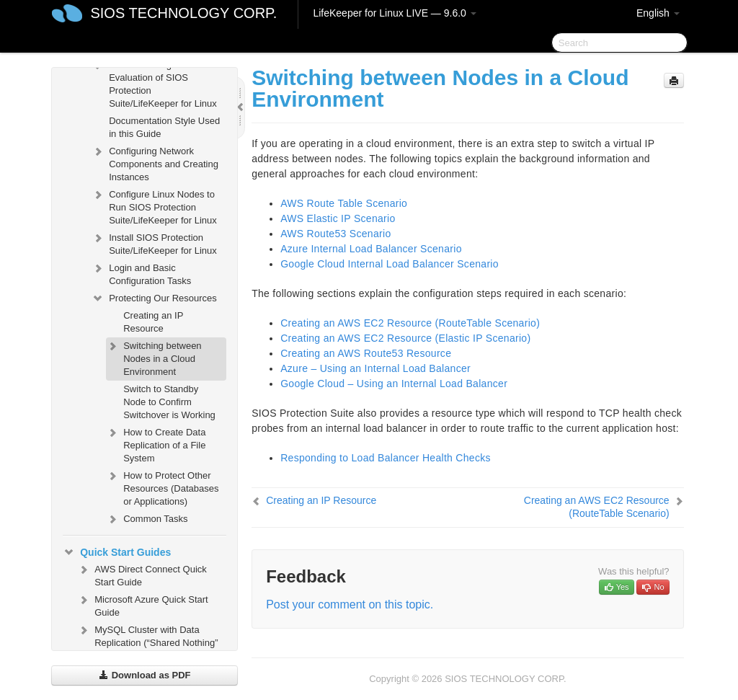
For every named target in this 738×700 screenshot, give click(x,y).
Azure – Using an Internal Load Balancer (375, 368)
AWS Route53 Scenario (335, 234)
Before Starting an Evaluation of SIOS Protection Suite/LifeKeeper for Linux (154, 83)
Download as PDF (145, 675)
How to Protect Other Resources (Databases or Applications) (162, 487)
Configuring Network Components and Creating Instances (155, 163)
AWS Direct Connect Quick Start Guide (142, 574)
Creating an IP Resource (153, 322)
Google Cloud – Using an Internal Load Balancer (394, 384)
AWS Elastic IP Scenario (338, 218)
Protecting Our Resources (154, 298)
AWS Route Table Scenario (344, 203)
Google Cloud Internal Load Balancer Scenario (390, 264)
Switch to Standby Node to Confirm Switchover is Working (169, 402)
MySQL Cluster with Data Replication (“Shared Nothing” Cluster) (147, 641)
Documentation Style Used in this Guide (164, 127)
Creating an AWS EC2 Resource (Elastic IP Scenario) (405, 338)
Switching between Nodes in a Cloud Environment (154, 357)
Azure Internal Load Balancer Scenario (371, 249)
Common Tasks (147, 519)
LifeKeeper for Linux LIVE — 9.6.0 (394, 13)
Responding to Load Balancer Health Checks (386, 458)
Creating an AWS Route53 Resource (366, 353)
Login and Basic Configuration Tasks (141, 273)
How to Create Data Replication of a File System (156, 444)
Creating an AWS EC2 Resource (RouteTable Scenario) (410, 323)
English (658, 13)
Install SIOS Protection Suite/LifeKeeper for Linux (154, 243)
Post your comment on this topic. (350, 604)
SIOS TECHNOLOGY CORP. (183, 13)
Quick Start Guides (117, 552)
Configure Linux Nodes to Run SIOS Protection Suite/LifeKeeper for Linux (154, 206)
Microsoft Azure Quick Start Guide (143, 604)
